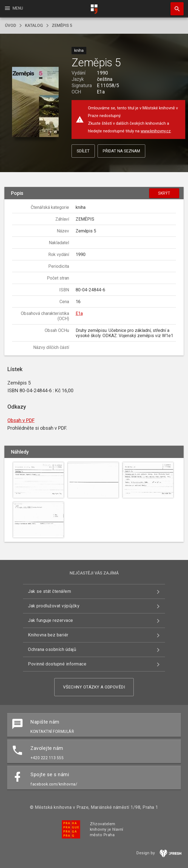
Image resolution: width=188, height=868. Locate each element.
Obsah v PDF (21, 420)
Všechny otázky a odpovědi (94, 687)
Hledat (175, 6)
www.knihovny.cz (156, 131)
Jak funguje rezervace (51, 620)
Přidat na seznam (121, 151)
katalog (34, 25)
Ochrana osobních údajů (52, 649)
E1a (79, 313)
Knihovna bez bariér (48, 635)
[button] (35, 102)
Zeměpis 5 (62, 25)
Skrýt (164, 193)
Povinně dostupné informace (57, 664)
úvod (11, 25)
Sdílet (83, 151)
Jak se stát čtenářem (49, 591)
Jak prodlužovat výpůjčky (54, 606)
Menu (14, 8)
